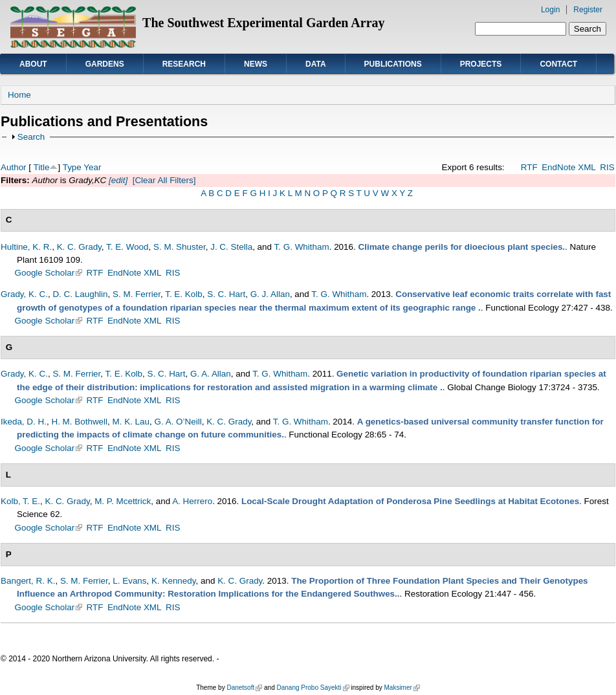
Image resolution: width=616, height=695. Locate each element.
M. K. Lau (131, 422)
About (33, 64)
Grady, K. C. (24, 294)
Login (550, 10)
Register (588, 10)
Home (19, 95)
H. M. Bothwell (79, 422)
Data (316, 64)
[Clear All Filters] (164, 180)
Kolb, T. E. (20, 501)
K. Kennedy (173, 581)
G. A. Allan (211, 374)
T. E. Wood (127, 247)
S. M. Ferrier (137, 294)
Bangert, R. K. (28, 581)
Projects (481, 64)
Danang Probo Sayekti (313, 688)
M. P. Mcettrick (123, 501)
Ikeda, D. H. (24, 422)
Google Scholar (49, 273)
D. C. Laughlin (80, 294)
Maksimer (401, 688)
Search (31, 137)
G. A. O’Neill (178, 422)
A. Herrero (192, 501)
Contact (558, 64)
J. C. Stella (231, 247)
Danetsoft (244, 688)
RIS (607, 167)
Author (14, 167)
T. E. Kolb (184, 294)
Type (72, 167)
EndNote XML (569, 167)
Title (42, 167)
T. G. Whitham (302, 247)
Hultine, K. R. (26, 247)
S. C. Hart (226, 294)
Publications (393, 64)
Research (184, 64)
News (256, 64)
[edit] (117, 180)
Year (92, 167)
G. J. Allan (270, 294)
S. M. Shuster (180, 247)
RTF (529, 167)
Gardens (105, 64)
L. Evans (129, 581)
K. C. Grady (79, 247)
